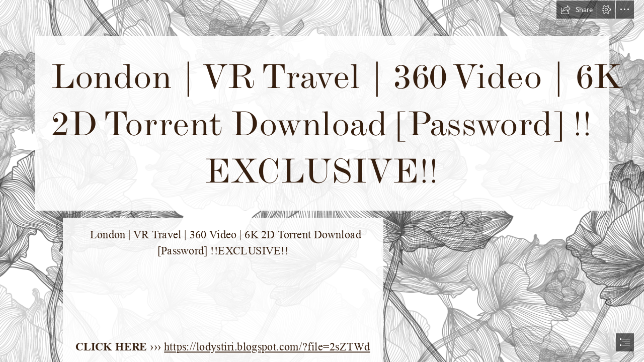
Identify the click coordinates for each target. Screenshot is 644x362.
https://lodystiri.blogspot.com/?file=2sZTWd (267, 347)
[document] (322, 181)
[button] (577, 10)
